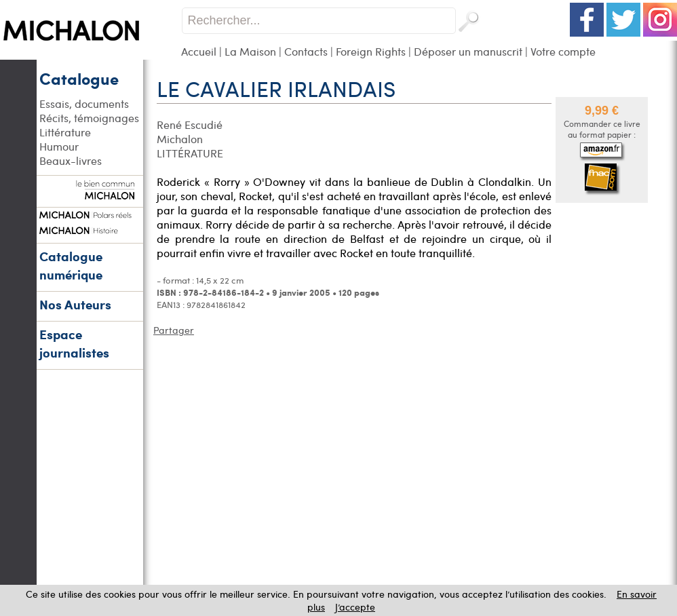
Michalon (180, 139)
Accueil (199, 51)
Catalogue (79, 78)
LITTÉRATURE (190, 153)
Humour (59, 146)
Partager (174, 330)
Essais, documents (84, 103)
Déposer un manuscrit (468, 51)
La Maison (250, 51)
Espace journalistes (74, 343)
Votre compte (563, 51)
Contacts (306, 51)
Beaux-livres (71, 160)
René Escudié (190, 124)
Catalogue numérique (71, 265)
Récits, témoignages (89, 118)
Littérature (65, 132)
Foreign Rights (371, 51)
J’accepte (355, 607)
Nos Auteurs (75, 304)
